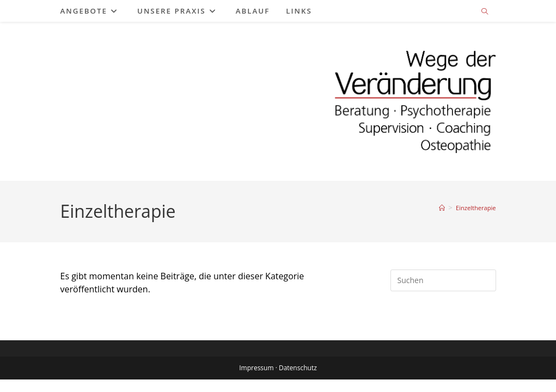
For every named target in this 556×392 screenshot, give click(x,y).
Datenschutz (298, 380)
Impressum (256, 380)
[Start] (442, 208)
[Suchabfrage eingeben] (443, 280)
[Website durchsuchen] (485, 12)
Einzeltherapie (476, 208)
